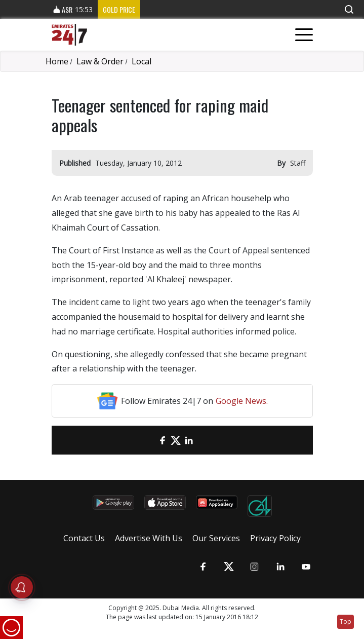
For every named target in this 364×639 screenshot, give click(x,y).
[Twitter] (176, 440)
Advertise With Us (149, 538)
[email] (149, 440)
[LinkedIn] (189, 440)
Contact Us (84, 538)
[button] (349, 9)
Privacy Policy (275, 538)
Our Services (216, 538)
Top (346, 622)
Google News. (242, 401)
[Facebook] (163, 440)
